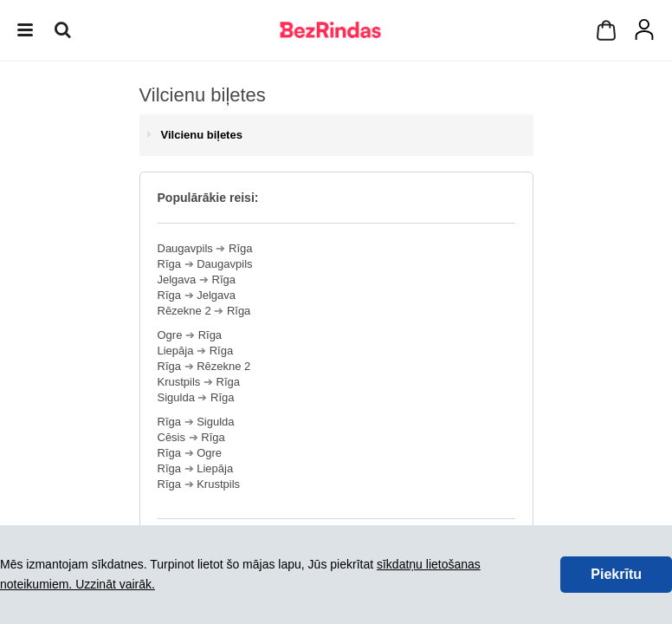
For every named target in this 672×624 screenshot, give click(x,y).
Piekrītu (616, 574)
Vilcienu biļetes (202, 135)
